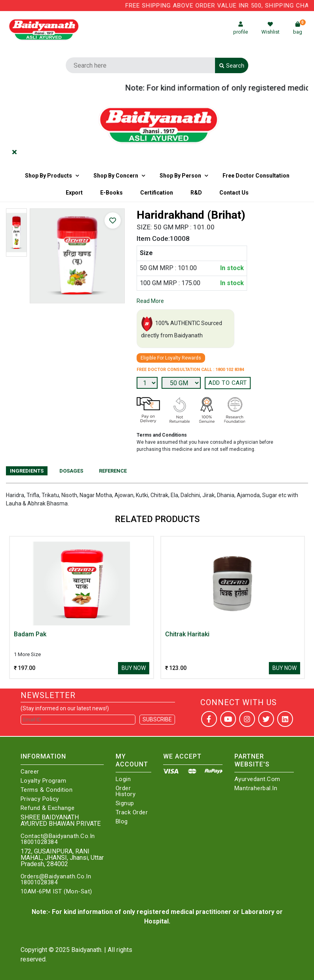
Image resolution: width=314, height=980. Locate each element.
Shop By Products (49, 176)
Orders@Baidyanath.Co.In (56, 877)
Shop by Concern (116, 176)
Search (232, 66)
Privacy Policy (40, 799)
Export (74, 193)
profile (241, 28)
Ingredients (27, 471)
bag (299, 28)
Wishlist (270, 28)
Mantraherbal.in (256, 788)
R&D (196, 193)
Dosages (71, 471)
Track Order (132, 813)
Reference (113, 471)
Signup (125, 803)
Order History (126, 791)
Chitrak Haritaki (187, 634)
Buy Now (134, 668)
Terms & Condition (47, 790)
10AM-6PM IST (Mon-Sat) (56, 892)
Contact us (234, 193)
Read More (150, 301)
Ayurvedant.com (257, 779)
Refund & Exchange (48, 808)
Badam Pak (30, 634)
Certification (157, 193)
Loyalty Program (44, 781)
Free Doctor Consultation (256, 176)
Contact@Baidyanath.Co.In (58, 836)
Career (30, 772)
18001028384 (39, 842)
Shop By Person (180, 176)
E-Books (111, 193)
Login (123, 779)
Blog (122, 822)
